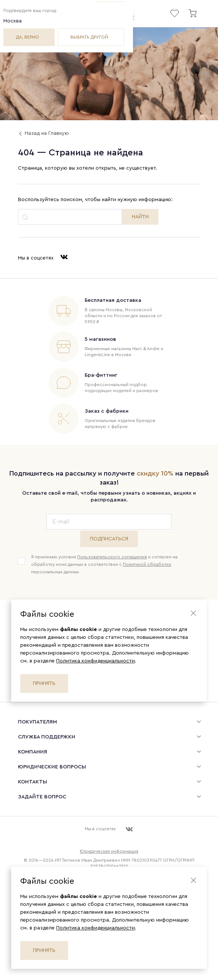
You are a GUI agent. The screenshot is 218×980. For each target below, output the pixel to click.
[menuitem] (109, 722)
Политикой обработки (147, 564)
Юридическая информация (109, 851)
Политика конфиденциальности (96, 661)
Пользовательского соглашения (112, 557)
